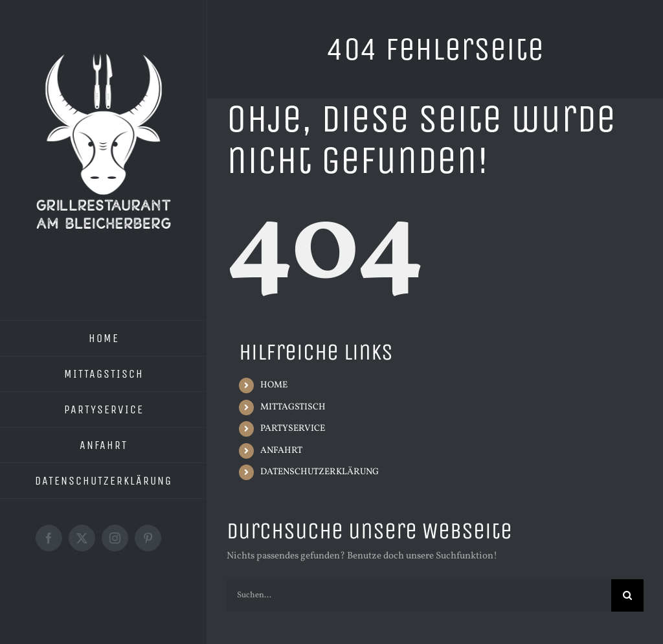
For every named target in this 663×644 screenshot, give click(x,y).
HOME (274, 385)
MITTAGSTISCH (293, 407)
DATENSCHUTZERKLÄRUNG (320, 472)
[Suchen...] (419, 595)
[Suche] (627, 595)
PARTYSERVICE (293, 429)
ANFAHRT (281, 451)
